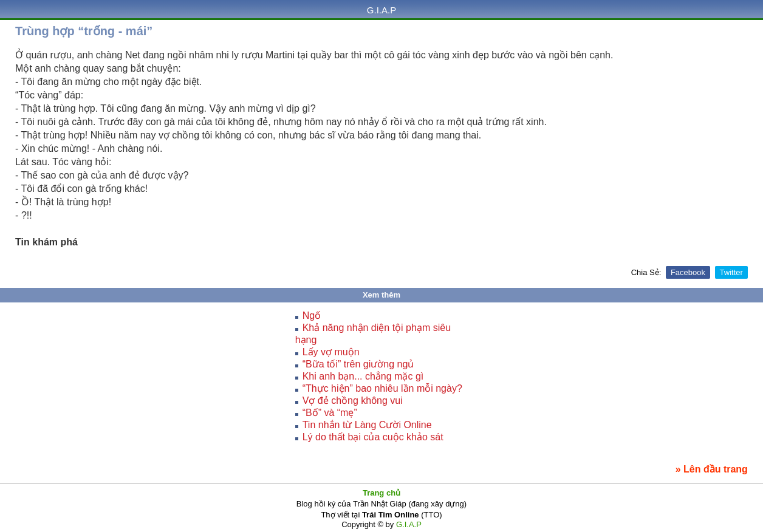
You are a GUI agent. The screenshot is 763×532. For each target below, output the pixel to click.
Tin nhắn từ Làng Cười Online (367, 425)
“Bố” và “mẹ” (330, 413)
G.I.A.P (381, 10)
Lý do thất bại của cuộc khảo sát (373, 437)
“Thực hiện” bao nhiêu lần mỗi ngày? (382, 388)
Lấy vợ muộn (331, 352)
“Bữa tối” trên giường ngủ (358, 364)
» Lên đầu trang (712, 469)
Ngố (312, 315)
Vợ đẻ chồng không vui (353, 401)
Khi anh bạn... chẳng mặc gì (363, 376)
